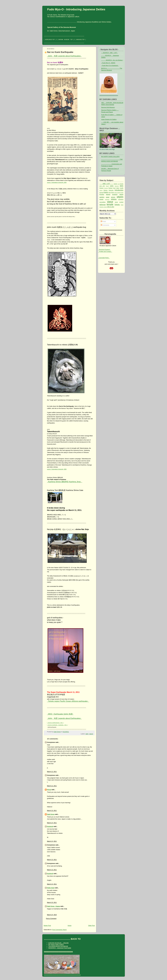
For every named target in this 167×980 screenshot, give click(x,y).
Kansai (101, 192)
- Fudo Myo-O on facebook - (110, 66)
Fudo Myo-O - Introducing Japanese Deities (76, 9)
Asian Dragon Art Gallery (109, 119)
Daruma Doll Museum (108, 107)
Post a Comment (51, 919)
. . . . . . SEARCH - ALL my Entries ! (112, 60)
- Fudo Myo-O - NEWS (108, 63)
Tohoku (117, 205)
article (115, 184)
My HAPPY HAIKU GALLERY (110, 157)
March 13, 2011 (52, 811)
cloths (112, 186)
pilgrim (120, 197)
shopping (121, 199)
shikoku (114, 199)
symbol (121, 202)
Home (70, 926)
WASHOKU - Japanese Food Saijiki (60, 948)
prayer (101, 199)
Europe (106, 188)
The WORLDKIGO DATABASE (58, 946)
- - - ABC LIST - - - (106, 184)
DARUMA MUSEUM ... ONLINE (59, 943)
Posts (103, 222)
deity (87, 734)
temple (110, 204)
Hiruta (49, 790)
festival (110, 188)
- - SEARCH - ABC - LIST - (110, 53)
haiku (118, 188)
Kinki (112, 192)
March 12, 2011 (52, 772)
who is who (111, 207)
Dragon (102, 188)
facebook (50, 826)
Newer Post (47, 926)
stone (116, 202)
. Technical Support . (104, 250)
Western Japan (103, 207)
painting (102, 197)
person (113, 197)
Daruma (117, 186)
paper (108, 197)
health (122, 188)
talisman (103, 205)
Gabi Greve (51, 814)
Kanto (106, 192)
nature (91, 734)
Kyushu (102, 194)
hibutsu (106, 190)
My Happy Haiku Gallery (56, 945)
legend (108, 194)
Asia (119, 184)
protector (107, 199)
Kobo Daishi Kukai (119, 193)
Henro (101, 190)
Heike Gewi (51, 888)
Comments (105, 225)
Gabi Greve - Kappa (54, 906)
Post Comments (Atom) (59, 930)
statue (110, 202)
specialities (103, 202)
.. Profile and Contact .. (105, 252)
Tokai (122, 205)
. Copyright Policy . (104, 258)
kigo (110, 192)
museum (115, 194)
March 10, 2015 (52, 915)
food (114, 188)
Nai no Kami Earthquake (60, 52)
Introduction (119, 190)
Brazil (107, 186)
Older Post (92, 926)
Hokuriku (111, 190)
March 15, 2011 (52, 903)
